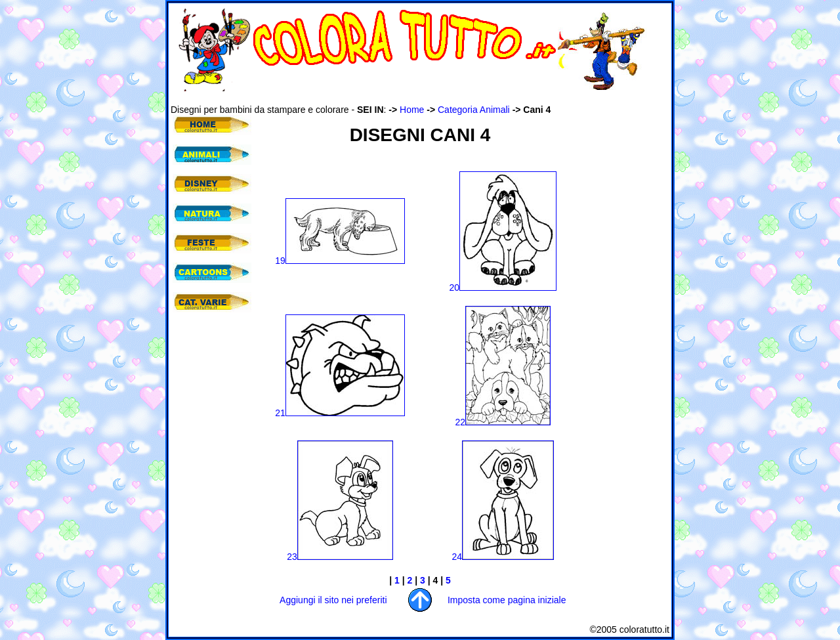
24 (503, 557)
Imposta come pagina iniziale (507, 600)
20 (503, 288)
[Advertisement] (409, 97)
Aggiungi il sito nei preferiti (333, 600)
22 (503, 422)
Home (412, 110)
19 (340, 261)
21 (340, 413)
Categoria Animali (474, 110)
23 (340, 557)
